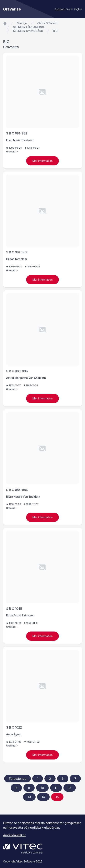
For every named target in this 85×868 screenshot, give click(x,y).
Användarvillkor (14, 835)
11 (56, 788)
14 (43, 797)
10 (42, 788)
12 (70, 788)
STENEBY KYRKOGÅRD (28, 31)
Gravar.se (12, 9)
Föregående (17, 779)
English (78, 9)
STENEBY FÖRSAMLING (29, 27)
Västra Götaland (47, 23)
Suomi (69, 9)
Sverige (22, 23)
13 (29, 797)
